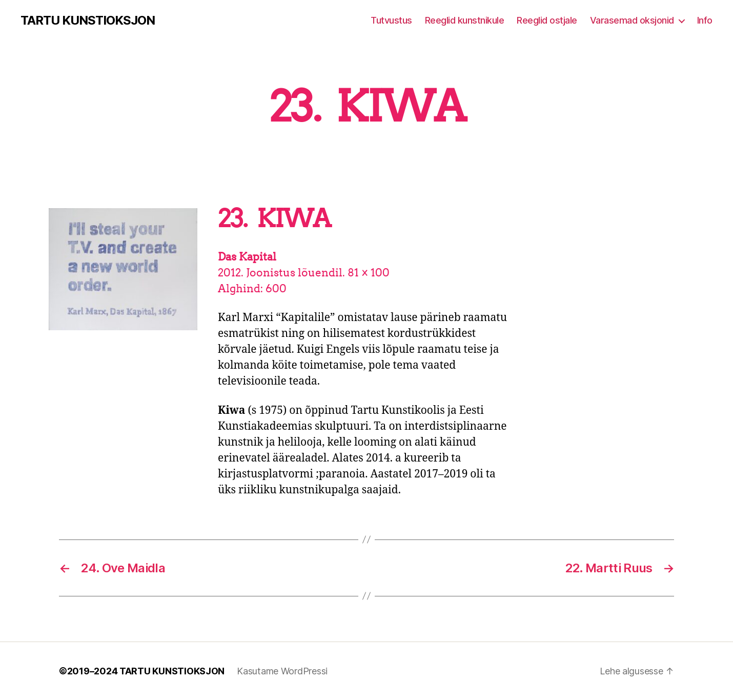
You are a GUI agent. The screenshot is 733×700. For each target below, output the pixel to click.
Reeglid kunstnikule (465, 20)
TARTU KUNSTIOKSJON (88, 21)
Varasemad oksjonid (632, 20)
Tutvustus (391, 20)
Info (705, 20)
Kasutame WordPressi (282, 671)
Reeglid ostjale (547, 20)
